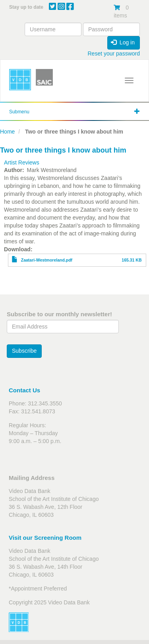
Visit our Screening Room (45, 538)
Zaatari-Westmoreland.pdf (47, 260)
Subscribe (24, 351)
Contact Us (24, 390)
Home (7, 132)
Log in (123, 42)
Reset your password (114, 54)
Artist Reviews (22, 162)
